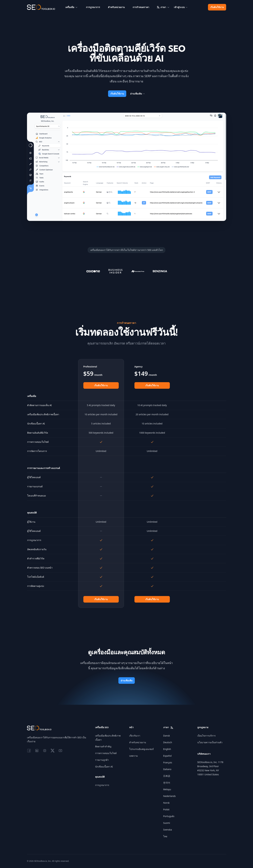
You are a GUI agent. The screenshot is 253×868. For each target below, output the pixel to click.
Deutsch (168, 742)
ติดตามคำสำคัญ (103, 746)
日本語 (167, 776)
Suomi (167, 823)
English (167, 749)
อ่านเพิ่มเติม (138, 94)
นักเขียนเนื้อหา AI (104, 767)
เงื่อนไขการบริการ (206, 736)
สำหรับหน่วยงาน (116, 7)
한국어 (167, 783)
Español (168, 756)
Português (169, 816)
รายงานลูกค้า (102, 760)
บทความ (133, 756)
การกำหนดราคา (141, 7)
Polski (166, 809)
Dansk (167, 736)
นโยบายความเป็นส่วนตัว (210, 742)
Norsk (166, 803)
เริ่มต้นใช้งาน (217, 7)
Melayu (167, 789)
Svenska (168, 830)
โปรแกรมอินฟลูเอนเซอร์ (141, 749)
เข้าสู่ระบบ (181, 7)
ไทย (165, 836)
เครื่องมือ (72, 7)
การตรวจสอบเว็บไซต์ (106, 753)
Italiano (167, 769)
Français (168, 762)
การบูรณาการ (93, 7)
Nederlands (169, 796)
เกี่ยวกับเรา (135, 736)
